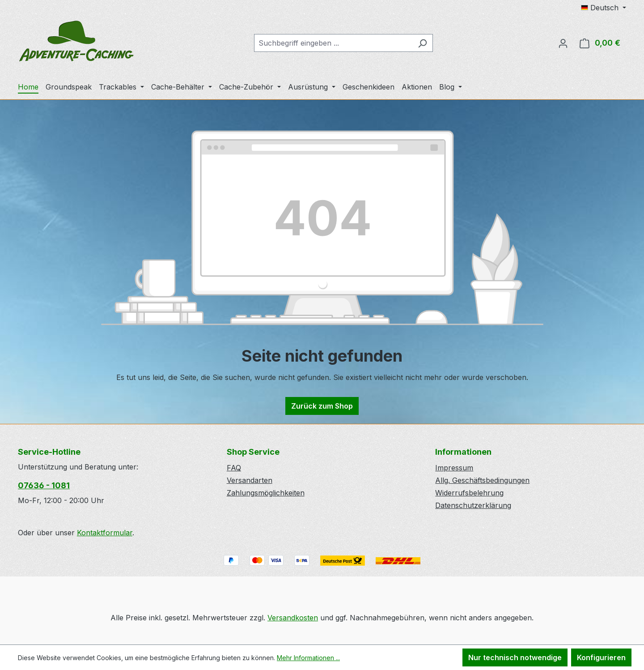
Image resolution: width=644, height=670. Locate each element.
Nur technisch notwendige (515, 657)
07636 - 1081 (44, 485)
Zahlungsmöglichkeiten (266, 493)
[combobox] (333, 43)
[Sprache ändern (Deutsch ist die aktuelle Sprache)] (604, 8)
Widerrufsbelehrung (469, 493)
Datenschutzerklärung (473, 505)
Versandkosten (293, 618)
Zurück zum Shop (322, 406)
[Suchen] (422, 43)
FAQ (234, 468)
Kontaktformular (105, 533)
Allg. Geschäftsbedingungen (482, 480)
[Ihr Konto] (563, 43)
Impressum (454, 468)
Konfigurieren (601, 657)
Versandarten (250, 480)
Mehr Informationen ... (308, 658)
